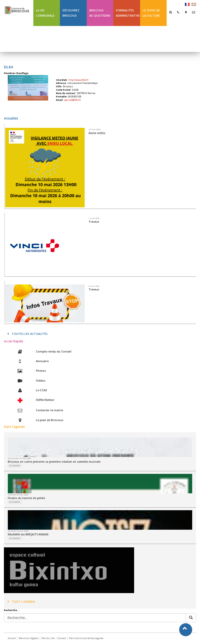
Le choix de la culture (151, 13)
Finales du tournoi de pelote (26, 498)
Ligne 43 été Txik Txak (45, 39)
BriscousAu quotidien (100, 13)
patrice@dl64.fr (73, 100)
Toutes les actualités (28, 334)
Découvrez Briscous (71, 13)
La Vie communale (45, 13)
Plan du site (48, 638)
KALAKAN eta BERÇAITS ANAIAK (28, 534)
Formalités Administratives (128, 13)
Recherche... (12, 610)
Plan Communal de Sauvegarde (86, 638)
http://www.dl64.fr (79, 80)
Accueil (12, 638)
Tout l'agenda (21, 602)
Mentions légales (29, 638)
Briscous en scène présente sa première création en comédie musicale (54, 462)
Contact (62, 638)
